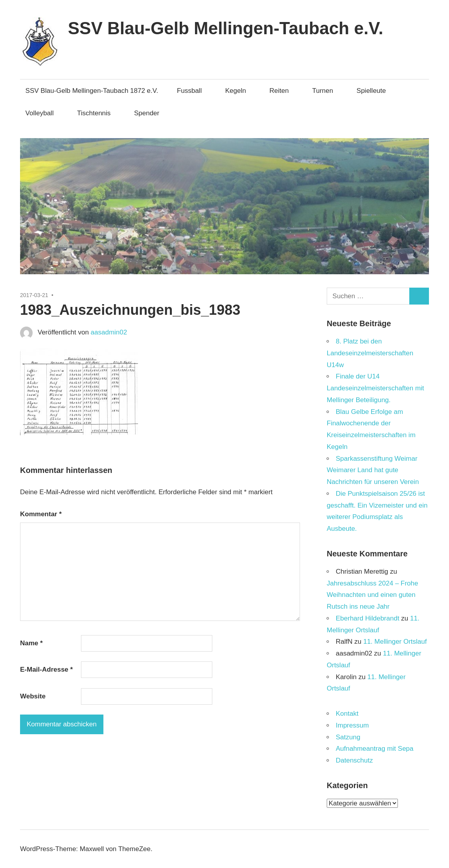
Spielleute (375, 91)
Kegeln (240, 91)
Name (31, 643)
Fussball (193, 91)
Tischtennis (98, 113)
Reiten (283, 91)
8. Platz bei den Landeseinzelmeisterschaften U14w (370, 353)
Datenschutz (354, 760)
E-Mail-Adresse (46, 669)
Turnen (327, 91)
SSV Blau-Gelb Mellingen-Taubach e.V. (226, 28)
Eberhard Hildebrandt (368, 618)
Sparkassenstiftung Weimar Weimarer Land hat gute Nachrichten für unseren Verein (373, 470)
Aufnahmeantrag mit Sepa (375, 749)
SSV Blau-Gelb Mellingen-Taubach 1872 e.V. (92, 91)
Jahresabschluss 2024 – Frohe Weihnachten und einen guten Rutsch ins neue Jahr (372, 595)
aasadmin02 (109, 332)
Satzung (348, 737)
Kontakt (347, 714)
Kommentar (41, 514)
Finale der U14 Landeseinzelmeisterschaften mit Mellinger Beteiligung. (375, 388)
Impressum (352, 725)
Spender (147, 113)
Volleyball (44, 113)
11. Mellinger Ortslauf (395, 642)
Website (33, 696)
